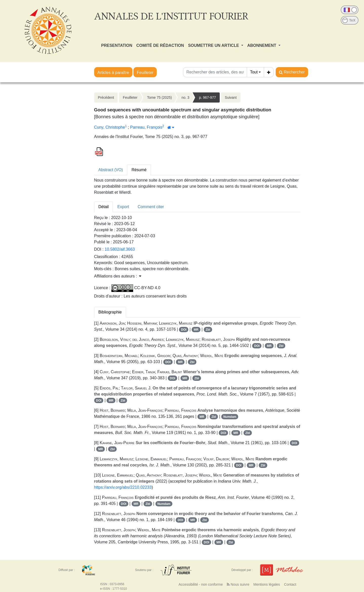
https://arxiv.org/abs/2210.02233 (123, 487)
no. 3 (185, 97)
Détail (104, 207)
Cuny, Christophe (110, 127)
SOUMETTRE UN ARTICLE (214, 45)
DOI (184, 330)
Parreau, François (146, 127)
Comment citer (151, 207)
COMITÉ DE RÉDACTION (160, 45)
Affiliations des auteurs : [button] (118, 276)
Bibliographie (110, 312)
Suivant (231, 97)
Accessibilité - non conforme (201, 584)
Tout (254, 72)
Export (123, 207)
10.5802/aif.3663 (120, 249)
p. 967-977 (207, 97)
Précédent (106, 97)
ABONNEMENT (262, 45)
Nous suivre (238, 584)
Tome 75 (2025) (159, 97)
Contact (290, 584)
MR (196, 330)
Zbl (208, 330)
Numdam (230, 417)
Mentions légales (267, 584)
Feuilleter (145, 73)
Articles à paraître (113, 73)
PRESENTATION (117, 45)
